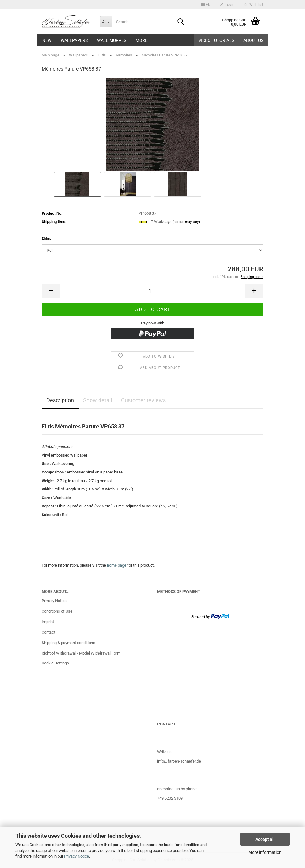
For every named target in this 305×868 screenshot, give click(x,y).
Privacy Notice (77, 856)
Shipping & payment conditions (68, 643)
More (142, 40)
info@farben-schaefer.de (179, 761)
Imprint (48, 622)
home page (117, 565)
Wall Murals (112, 40)
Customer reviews (143, 400)
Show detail (98, 400)
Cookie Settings (55, 663)
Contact (48, 632)
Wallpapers (74, 40)
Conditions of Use (57, 611)
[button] (206, 5)
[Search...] (106, 22)
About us (253, 40)
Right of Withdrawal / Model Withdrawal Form (81, 653)
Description (60, 400)
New (47, 40)
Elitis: (46, 238)
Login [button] (227, 5)
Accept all (265, 839)
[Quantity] (152, 291)
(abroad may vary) (186, 222)
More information (265, 852)
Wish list (254, 5)
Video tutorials (216, 40)
